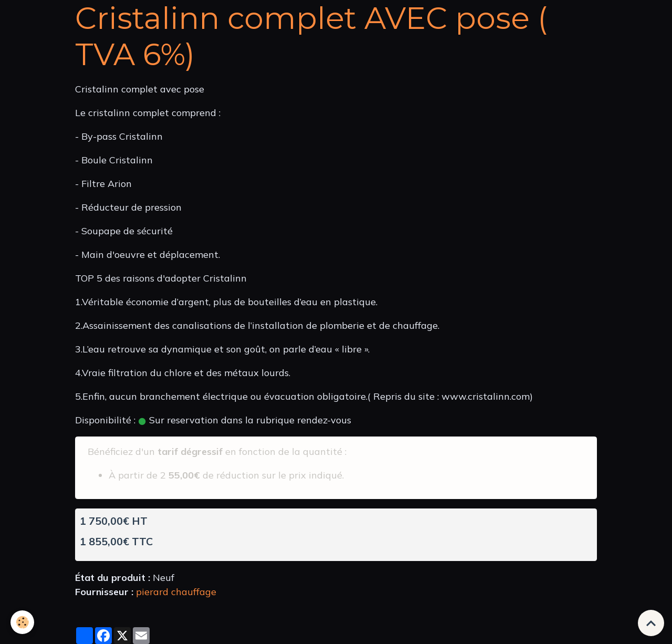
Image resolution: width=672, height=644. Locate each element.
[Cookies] (22, 622)
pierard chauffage (176, 592)
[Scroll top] (651, 623)
